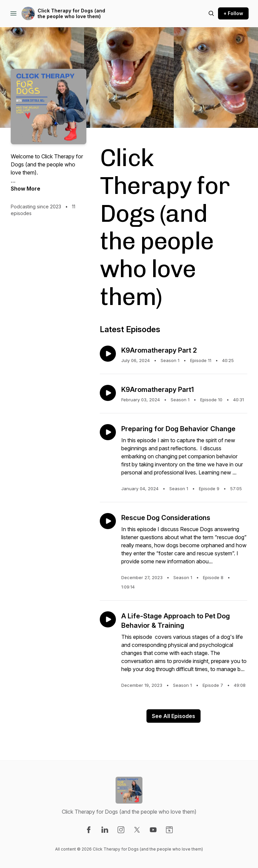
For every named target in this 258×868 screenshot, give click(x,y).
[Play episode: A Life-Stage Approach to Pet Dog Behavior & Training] (108, 619)
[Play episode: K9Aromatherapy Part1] (108, 393)
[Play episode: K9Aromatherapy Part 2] (108, 354)
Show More (26, 189)
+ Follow (233, 13)
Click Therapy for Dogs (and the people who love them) (71, 14)
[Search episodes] (211, 13)
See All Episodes (174, 716)
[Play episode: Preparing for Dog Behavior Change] (108, 432)
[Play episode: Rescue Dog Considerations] (108, 521)
